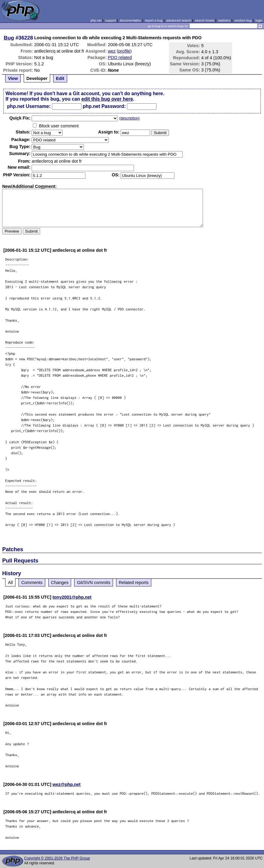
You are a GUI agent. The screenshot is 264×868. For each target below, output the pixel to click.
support (111, 20)
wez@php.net (67, 784)
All (10, 583)
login (259, 20)
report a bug (154, 20)
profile (124, 51)
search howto (204, 20)
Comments (32, 583)
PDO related (120, 57)
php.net (96, 20)
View (13, 78)
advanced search (179, 20)
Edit (60, 78)
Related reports (134, 583)
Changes (60, 583)
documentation (130, 20)
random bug (243, 20)
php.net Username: (29, 106)
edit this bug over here (107, 99)
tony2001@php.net (72, 597)
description (129, 118)
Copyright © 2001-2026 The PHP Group (57, 858)
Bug (9, 38)
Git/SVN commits (94, 583)
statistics (224, 20)
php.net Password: (104, 106)
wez (112, 51)
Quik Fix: (20, 118)
